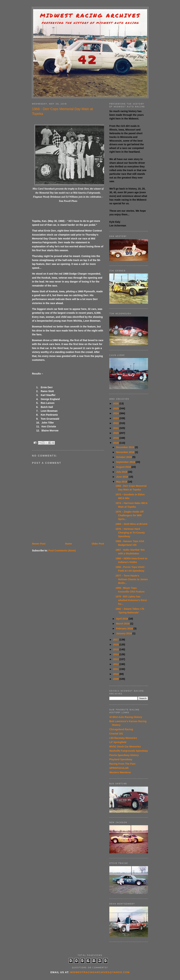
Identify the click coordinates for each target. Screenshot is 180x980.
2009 (116, 679)
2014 (116, 654)
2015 (116, 649)
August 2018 (124, 467)
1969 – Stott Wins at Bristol (131, 524)
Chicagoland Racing (121, 729)
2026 (116, 403)
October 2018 (124, 457)
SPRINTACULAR (119, 768)
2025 (116, 408)
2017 (116, 640)
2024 (116, 413)
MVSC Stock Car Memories (125, 747)
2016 (116, 644)
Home (68, 544)
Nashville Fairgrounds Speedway (129, 751)
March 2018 (123, 624)
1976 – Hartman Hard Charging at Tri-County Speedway (130, 533)
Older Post (98, 544)
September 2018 (126, 462)
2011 (116, 669)
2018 (116, 443)
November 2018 (125, 452)
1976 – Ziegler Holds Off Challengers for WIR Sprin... (130, 515)
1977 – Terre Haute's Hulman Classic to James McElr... (132, 579)
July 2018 (122, 472)
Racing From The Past (122, 764)
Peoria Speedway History (124, 755)
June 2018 (122, 477)
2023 (116, 418)
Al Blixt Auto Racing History (126, 717)
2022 (116, 423)
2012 (116, 664)
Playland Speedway (121, 759)
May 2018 (122, 482)
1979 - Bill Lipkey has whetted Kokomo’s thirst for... (131, 600)
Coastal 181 (116, 734)
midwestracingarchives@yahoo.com (100, 972)
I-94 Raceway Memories (123, 738)
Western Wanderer (120, 772)
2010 (116, 674)
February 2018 (125, 629)
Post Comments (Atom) (62, 551)
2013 (116, 659)
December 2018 (125, 447)
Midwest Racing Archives (90, 16)
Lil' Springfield (118, 742)
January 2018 (124, 633)
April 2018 (122, 619)
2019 (116, 438)
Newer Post (39, 544)
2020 (116, 433)
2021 (116, 428)
